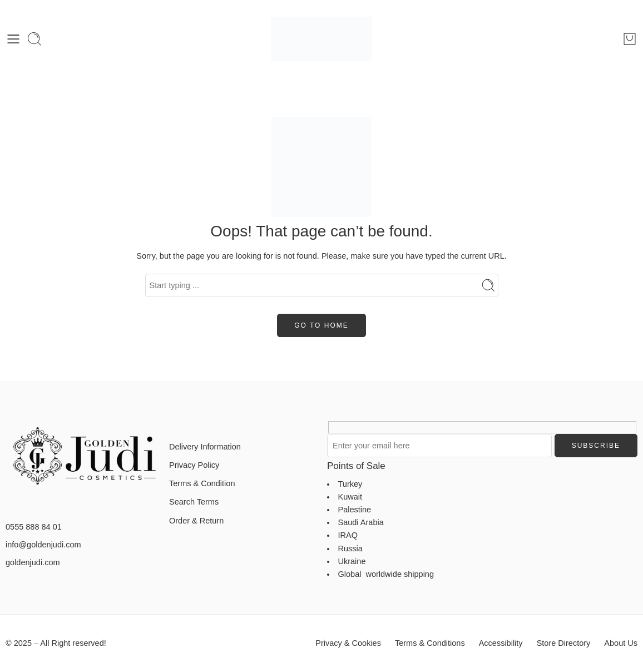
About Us (621, 643)
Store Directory (564, 643)
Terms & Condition (202, 483)
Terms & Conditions (430, 643)
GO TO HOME (321, 325)
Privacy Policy (194, 465)
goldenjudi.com (33, 562)
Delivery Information (205, 447)
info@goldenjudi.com (43, 545)
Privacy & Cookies (348, 643)
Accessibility (501, 643)
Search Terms (194, 502)
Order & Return (196, 521)
